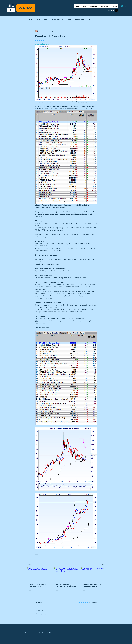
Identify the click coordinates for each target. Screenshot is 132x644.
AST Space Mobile (42, 19)
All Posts (30, 19)
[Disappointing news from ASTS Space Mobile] (93, 574)
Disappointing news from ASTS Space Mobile (92, 585)
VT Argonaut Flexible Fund (83, 19)
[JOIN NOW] (26, 8)
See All (104, 564)
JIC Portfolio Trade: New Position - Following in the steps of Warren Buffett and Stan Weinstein (66, 585)
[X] (117, 11)
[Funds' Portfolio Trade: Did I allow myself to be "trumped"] (39, 574)
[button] (103, 20)
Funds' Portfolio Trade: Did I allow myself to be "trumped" (38, 585)
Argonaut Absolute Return (61, 19)
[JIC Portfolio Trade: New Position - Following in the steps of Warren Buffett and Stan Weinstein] (66, 574)
